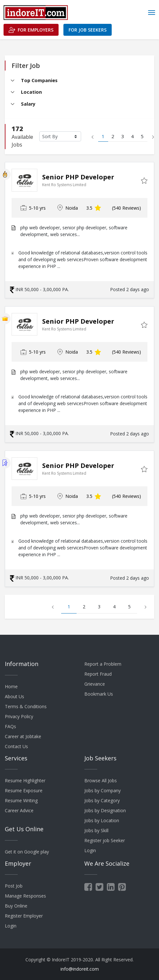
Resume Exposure (24, 790)
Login (90, 850)
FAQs (10, 726)
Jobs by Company (103, 790)
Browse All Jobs (101, 780)
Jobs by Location (102, 820)
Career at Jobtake (23, 736)
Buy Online (16, 906)
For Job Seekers (88, 30)
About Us (14, 696)
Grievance (95, 684)
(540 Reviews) (126, 208)
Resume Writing (21, 800)
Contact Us (16, 746)
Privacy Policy (19, 716)
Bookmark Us (99, 694)
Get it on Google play (27, 852)
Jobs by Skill (96, 830)
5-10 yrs (33, 208)
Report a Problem (103, 664)
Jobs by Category (102, 800)
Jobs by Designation (105, 810)
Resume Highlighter (25, 780)
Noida (67, 208)
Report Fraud (98, 674)
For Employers (31, 30)
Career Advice (19, 810)
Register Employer (24, 916)
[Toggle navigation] (152, 13)
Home (11, 686)
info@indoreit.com (80, 969)
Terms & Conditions (26, 706)
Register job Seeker (105, 840)
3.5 (94, 208)
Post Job (14, 886)
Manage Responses (25, 896)
